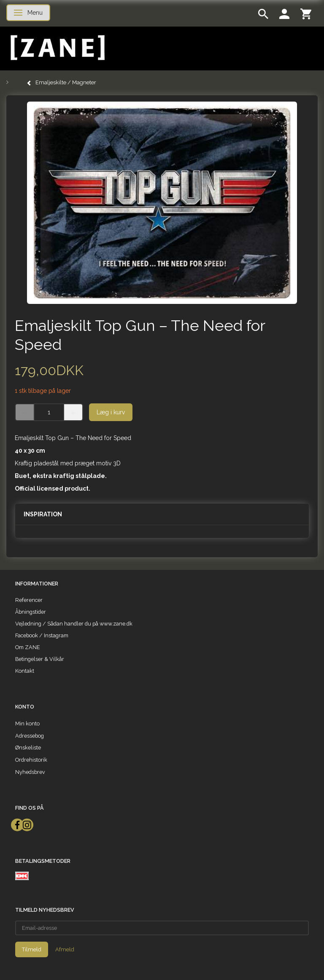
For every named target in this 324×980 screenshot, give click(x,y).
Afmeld (65, 949)
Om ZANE (28, 647)
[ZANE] (57, 48)
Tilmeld (32, 949)
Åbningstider (31, 612)
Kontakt (25, 671)
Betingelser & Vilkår (40, 659)
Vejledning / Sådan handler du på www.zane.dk (74, 624)
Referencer (29, 600)
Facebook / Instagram (42, 635)
